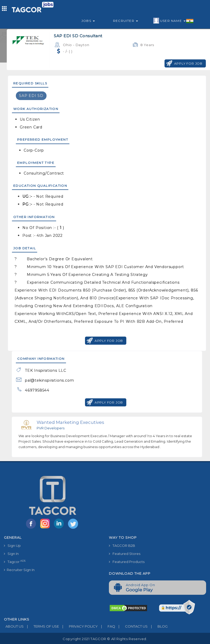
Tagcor (15, 562)
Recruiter (126, 21)
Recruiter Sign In (19, 570)
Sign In (11, 554)
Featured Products (127, 562)
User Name (173, 21)
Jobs (88, 21)
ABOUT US (14, 626)
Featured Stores (125, 554)
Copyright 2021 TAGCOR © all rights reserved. (105, 639)
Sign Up (12, 546)
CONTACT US (131, 626)
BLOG (158, 626)
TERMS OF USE (41, 626)
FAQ (106, 626)
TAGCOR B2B (122, 546)
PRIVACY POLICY (78, 626)
